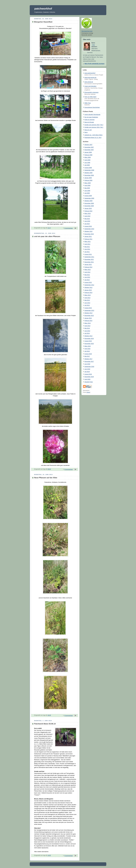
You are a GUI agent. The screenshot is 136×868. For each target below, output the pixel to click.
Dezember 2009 (89, 206)
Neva (86, 132)
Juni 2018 (87, 364)
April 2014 (87, 326)
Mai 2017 (87, 356)
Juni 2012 (87, 277)
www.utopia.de (89, 82)
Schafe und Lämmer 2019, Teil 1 (94, 127)
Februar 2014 (88, 321)
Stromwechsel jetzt (87, 31)
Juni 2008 (87, 163)
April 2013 (87, 298)
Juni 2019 (87, 369)
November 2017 (89, 362)
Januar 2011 (88, 236)
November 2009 (89, 203)
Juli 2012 (87, 280)
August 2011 (88, 254)
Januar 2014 (88, 318)
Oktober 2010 (88, 231)
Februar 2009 (88, 180)
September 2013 (89, 310)
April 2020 (87, 379)
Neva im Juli (88, 130)
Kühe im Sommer (89, 120)
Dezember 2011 (89, 262)
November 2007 (89, 147)
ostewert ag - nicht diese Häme (93, 135)
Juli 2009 (87, 193)
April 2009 (87, 185)
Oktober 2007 (88, 145)
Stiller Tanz (88, 103)
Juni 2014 (87, 331)
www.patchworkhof (90, 73)
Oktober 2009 (88, 201)
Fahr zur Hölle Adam (90, 97)
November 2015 (89, 344)
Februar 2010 (88, 211)
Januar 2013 (88, 290)
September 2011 (89, 257)
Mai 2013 (87, 300)
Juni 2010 (87, 221)
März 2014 (88, 323)
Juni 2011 (87, 249)
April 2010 (87, 216)
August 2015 (88, 341)
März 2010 (88, 214)
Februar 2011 (88, 239)
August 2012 (88, 282)
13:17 (49, 228)
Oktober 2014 (88, 336)
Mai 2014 (87, 328)
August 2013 (88, 308)
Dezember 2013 (89, 316)
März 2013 (88, 295)
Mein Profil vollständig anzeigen (94, 64)
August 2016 (88, 354)
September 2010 (89, 229)
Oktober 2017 (88, 359)
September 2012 (89, 285)
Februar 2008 (88, 155)
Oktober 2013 (88, 313)
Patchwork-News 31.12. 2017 (93, 138)
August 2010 (88, 226)
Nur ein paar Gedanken (91, 117)
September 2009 (89, 198)
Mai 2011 (87, 247)
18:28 (49, 715)
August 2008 (88, 168)
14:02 (49, 855)
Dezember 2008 (89, 175)
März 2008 (88, 157)
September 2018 (89, 367)
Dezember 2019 (89, 377)
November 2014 (89, 339)
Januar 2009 (88, 178)
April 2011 (87, 244)
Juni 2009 (87, 191)
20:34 (49, 469)
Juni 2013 (87, 303)
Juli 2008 (87, 165)
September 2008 (89, 170)
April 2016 (87, 349)
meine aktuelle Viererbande (92, 115)
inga (93, 45)
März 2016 (88, 346)
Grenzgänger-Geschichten (92, 107)
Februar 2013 (88, 293)
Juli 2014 (87, 333)
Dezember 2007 (89, 150)
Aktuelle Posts (89, 382)
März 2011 (88, 242)
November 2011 (89, 259)
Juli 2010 (87, 224)
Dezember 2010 (89, 234)
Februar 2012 (88, 267)
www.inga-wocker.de (90, 78)
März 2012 (88, 270)
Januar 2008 (88, 152)
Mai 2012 (87, 275)
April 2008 (87, 160)
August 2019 (88, 374)
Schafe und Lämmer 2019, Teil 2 (94, 125)
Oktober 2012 (88, 288)
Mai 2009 (87, 188)
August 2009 (88, 196)
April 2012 (87, 272)
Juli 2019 (87, 372)
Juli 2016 (87, 351)
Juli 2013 (87, 305)
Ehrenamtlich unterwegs (91, 92)
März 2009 (88, 183)
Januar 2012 (88, 265)
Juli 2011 (87, 252)
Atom (88, 392)
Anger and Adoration (90, 86)
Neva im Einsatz (89, 122)
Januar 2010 (88, 208)
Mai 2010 (87, 219)
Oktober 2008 (88, 173)
